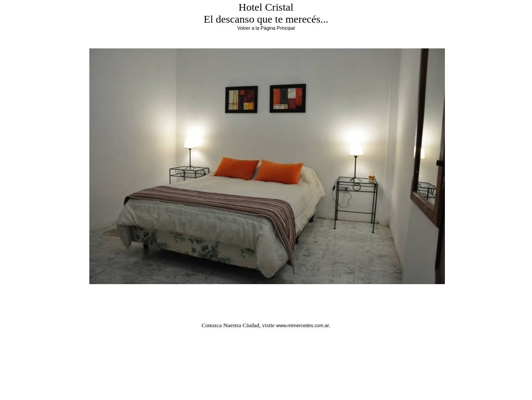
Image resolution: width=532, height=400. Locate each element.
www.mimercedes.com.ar (302, 325)
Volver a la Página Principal (266, 28)
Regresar (267, 295)
